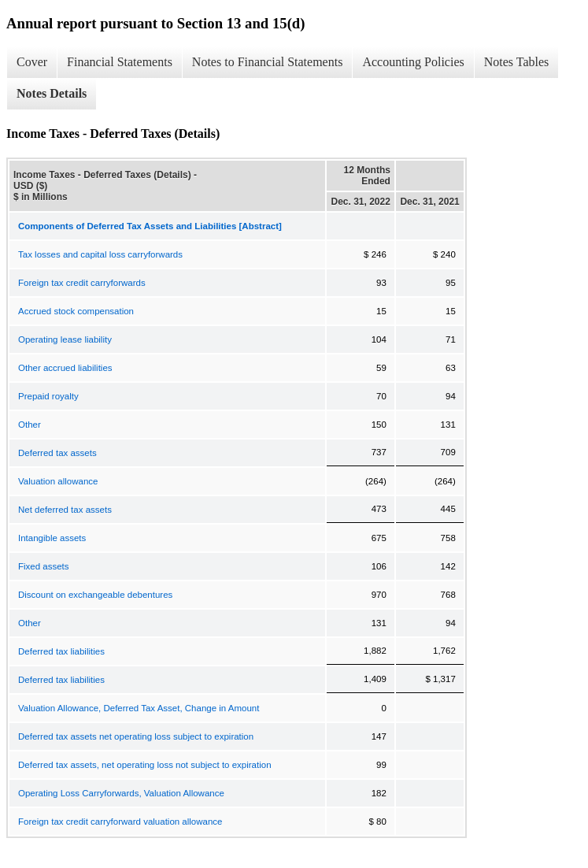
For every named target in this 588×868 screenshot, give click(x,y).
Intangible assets (52, 538)
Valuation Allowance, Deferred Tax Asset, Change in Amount (139, 708)
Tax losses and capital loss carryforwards (100, 254)
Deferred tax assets (57, 453)
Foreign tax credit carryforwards (82, 283)
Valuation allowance (58, 481)
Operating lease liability (65, 339)
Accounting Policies (413, 62)
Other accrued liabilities (65, 368)
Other (30, 425)
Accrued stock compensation (76, 311)
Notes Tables (517, 62)
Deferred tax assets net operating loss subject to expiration (136, 736)
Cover (32, 62)
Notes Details (52, 93)
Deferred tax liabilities (61, 651)
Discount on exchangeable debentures (95, 595)
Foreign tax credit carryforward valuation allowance (120, 822)
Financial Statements (120, 62)
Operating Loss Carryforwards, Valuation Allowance (121, 793)
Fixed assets (44, 566)
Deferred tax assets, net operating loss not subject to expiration (145, 765)
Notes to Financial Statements (268, 62)
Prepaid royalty (48, 396)
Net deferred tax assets (65, 510)
